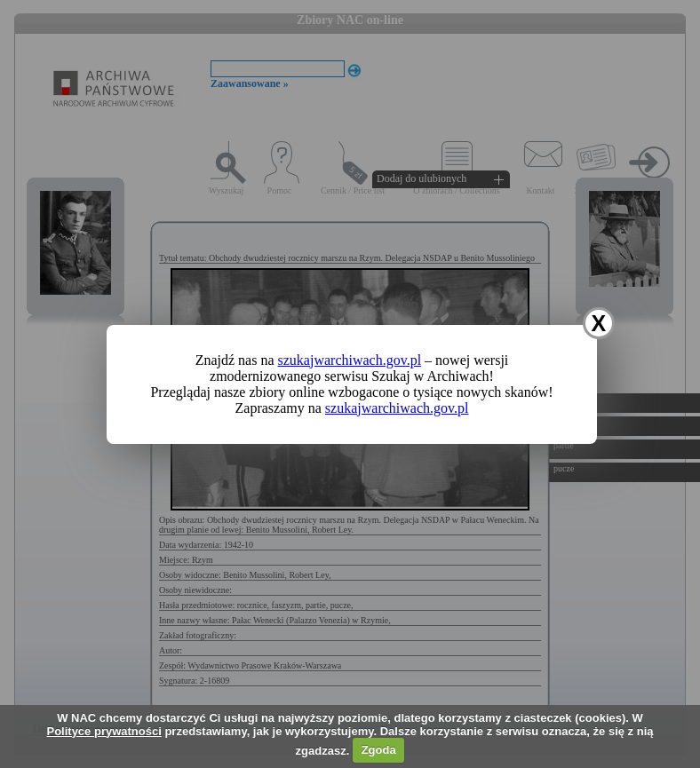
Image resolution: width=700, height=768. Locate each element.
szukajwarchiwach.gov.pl (350, 360)
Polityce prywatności (103, 731)
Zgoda (379, 750)
